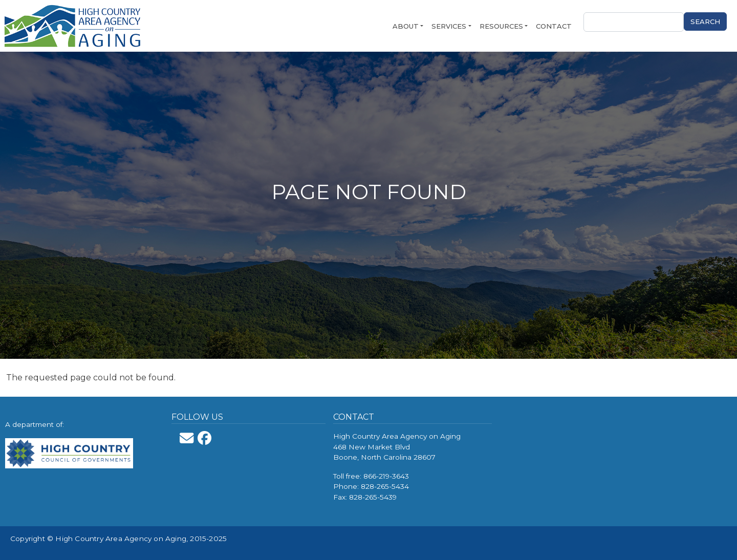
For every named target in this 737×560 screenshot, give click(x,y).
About (406, 26)
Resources (501, 26)
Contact (554, 26)
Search (705, 21)
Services (449, 26)
